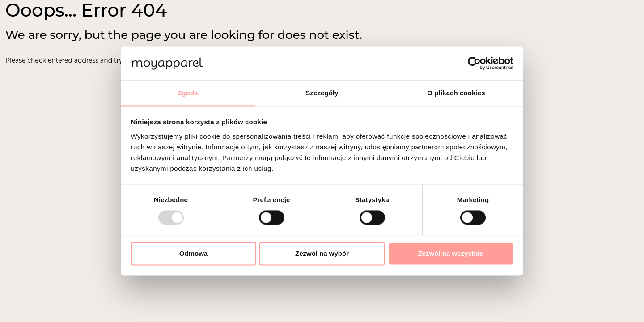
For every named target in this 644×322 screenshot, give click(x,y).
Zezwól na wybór (322, 253)
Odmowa (193, 253)
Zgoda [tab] (188, 93)
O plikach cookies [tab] (456, 93)
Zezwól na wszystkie (451, 253)
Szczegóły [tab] (322, 93)
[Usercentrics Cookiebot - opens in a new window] (474, 64)
